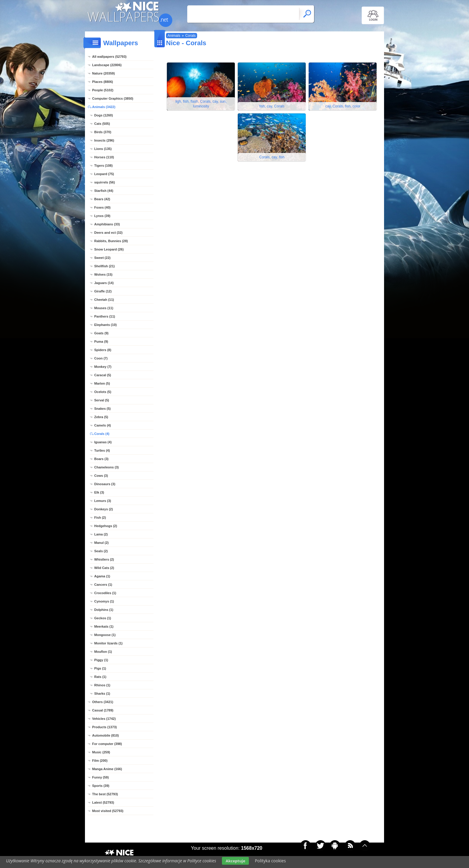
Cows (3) (101, 476)
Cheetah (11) (104, 300)
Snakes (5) (102, 409)
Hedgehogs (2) (106, 526)
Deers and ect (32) (108, 233)
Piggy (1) (101, 660)
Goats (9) (101, 333)
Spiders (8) (103, 350)
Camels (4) (103, 425)
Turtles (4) (102, 450)
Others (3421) (103, 702)
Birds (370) (103, 132)
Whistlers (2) (104, 559)
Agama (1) (102, 576)
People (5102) (103, 90)
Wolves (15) (103, 274)
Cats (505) (102, 124)
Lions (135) (103, 149)
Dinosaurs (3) (105, 484)
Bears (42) (102, 199)
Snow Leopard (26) (109, 249)
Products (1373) (105, 727)
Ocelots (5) (103, 392)
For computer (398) (107, 744)
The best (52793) (105, 794)
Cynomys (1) (104, 601)
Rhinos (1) (102, 685)
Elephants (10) (105, 325)
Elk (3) (99, 492)
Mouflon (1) (103, 652)
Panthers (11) (105, 316)
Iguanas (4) (103, 442)
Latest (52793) (103, 802)
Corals (190, 36)
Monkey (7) (103, 367)
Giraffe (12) (103, 291)
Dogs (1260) (103, 115)
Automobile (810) (105, 735)
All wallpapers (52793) (109, 57)
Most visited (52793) (108, 811)
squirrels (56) (105, 182)
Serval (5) (102, 400)
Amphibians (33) (107, 224)
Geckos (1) (103, 618)
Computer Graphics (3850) (113, 98)
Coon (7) (101, 358)
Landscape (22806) (107, 65)
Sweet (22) (102, 258)
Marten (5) (102, 383)
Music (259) (101, 752)
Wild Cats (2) (104, 568)
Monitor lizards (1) (108, 643)
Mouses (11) (104, 308)
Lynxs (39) (102, 216)
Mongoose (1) (105, 635)
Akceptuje (235, 861)
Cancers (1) (103, 585)
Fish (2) (100, 518)
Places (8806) (103, 82)
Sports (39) (101, 786)
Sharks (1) (102, 694)
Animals (174, 36)
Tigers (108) (103, 166)
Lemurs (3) (103, 501)
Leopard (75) (104, 174)
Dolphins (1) (104, 610)
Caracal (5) (103, 375)
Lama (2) (101, 534)
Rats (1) (100, 677)
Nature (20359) (103, 73)
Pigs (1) (100, 668)
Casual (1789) (103, 710)
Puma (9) (101, 342)
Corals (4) (102, 434)
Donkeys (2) (103, 509)
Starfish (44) (104, 191)
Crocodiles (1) (105, 593)
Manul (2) (101, 543)
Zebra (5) (101, 417)
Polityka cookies (270, 861)
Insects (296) (104, 140)
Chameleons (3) (106, 467)
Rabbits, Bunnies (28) (111, 241)
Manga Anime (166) (107, 769)
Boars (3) (101, 459)
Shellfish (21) (104, 266)
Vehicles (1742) (104, 719)
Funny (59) (100, 777)
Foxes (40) (102, 207)
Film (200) (100, 761)
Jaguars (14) (104, 283)
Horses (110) (104, 157)
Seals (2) (101, 551)
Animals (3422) (104, 107)
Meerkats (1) (104, 626)
